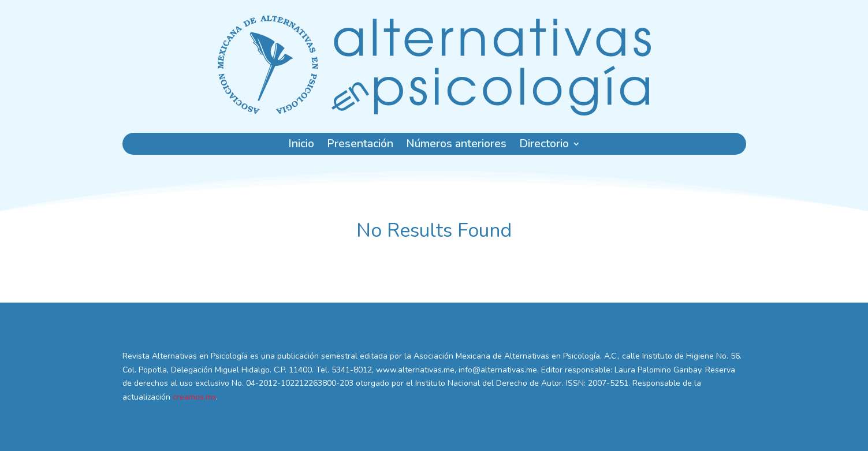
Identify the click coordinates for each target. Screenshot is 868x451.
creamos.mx (194, 397)
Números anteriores (456, 146)
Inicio (301, 146)
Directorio (544, 146)
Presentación (360, 146)
